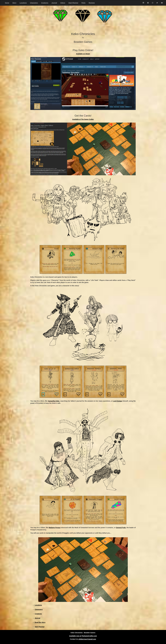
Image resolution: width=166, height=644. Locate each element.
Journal (54, 3)
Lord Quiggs (118, 401)
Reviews (92, 3)
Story (14, 3)
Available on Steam (83, 54)
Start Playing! (73, 3)
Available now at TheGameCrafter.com (83, 636)
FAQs (83, 3)
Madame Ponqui (55, 528)
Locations (23, 3)
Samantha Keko (54, 401)
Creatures (45, 3)
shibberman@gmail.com (87, 639)
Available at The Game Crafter (83, 119)
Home (7, 3)
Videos (63, 3)
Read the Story (40, 622)
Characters (34, 3)
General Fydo (121, 528)
